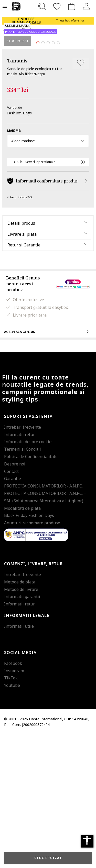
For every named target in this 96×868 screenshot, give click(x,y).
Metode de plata (20, 715)
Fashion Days (19, 246)
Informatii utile (19, 759)
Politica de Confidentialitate (31, 590)
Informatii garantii (22, 730)
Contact (11, 604)
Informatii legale (27, 749)
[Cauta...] (42, 6)
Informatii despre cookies (29, 575)
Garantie (13, 612)
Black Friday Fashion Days (29, 649)
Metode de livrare (21, 722)
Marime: (14, 264)
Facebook (13, 796)
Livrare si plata (22, 367)
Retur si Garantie (24, 378)
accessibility (87, 840)
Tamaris (17, 194)
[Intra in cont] (87, 6)
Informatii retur (19, 568)
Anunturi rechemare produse (32, 656)
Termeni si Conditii (23, 582)
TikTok (11, 811)
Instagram (14, 804)
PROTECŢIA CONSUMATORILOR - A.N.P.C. (43, 619)
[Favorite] (57, 6)
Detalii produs (21, 356)
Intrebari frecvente (23, 560)
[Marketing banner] (48, 18)
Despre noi (15, 597)
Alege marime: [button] (48, 274)
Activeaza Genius (48, 465)
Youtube (12, 819)
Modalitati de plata (22, 641)
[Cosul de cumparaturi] (72, 6)
